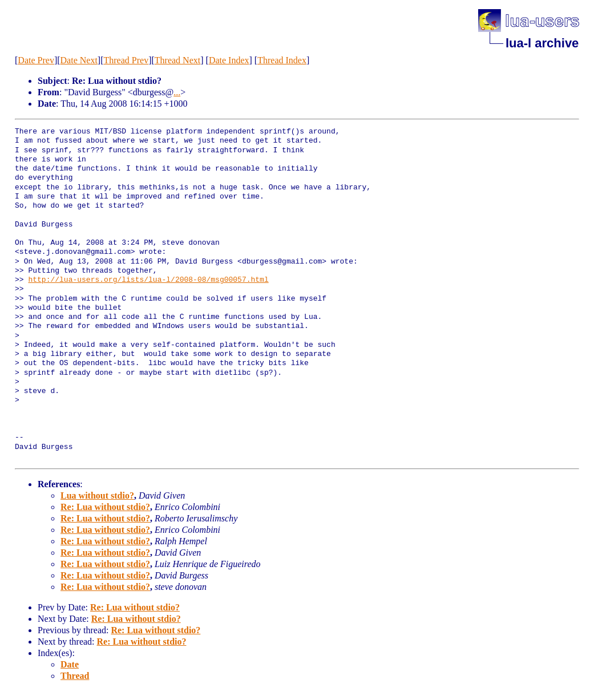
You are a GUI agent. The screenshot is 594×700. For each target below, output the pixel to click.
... (177, 92)
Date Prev (36, 60)
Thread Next (177, 60)
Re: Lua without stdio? (105, 507)
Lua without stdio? (97, 495)
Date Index (229, 60)
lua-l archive (542, 43)
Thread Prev (126, 60)
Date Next (79, 60)
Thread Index (282, 60)
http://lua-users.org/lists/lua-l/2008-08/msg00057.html (148, 280)
